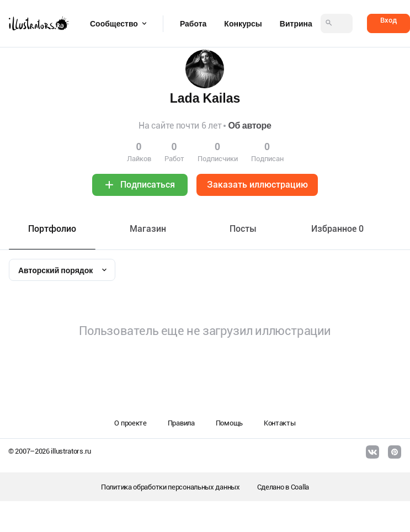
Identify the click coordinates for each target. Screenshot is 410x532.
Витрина (296, 24)
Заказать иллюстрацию (257, 185)
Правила (181, 423)
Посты (243, 229)
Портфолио (52, 229)
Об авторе (249, 126)
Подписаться (148, 185)
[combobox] (62, 270)
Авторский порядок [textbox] (55, 270)
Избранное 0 (337, 229)
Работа (193, 24)
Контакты (280, 423)
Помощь (229, 423)
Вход (388, 20)
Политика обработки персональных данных (171, 487)
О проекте (130, 423)
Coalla (300, 487)
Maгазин (148, 229)
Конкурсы (243, 24)
